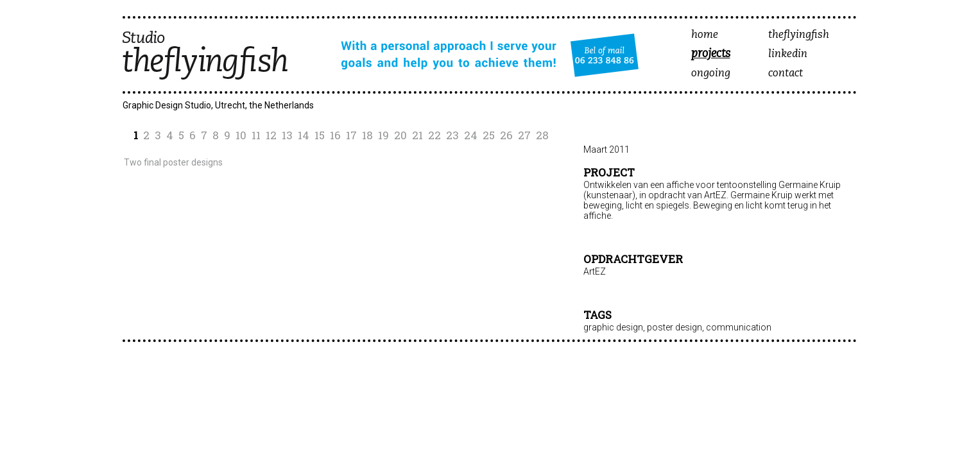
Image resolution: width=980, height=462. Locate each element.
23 (452, 135)
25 (489, 135)
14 (304, 135)
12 (271, 135)
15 (320, 135)
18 (367, 135)
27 (524, 135)
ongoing (711, 73)
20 (400, 135)
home (705, 35)
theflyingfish (799, 35)
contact (786, 73)
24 (471, 135)
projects (711, 55)
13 (287, 135)
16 (335, 135)
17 (351, 135)
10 (241, 135)
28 (542, 135)
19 (383, 135)
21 (417, 135)
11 (256, 135)
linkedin (788, 54)
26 (506, 135)
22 (434, 135)
